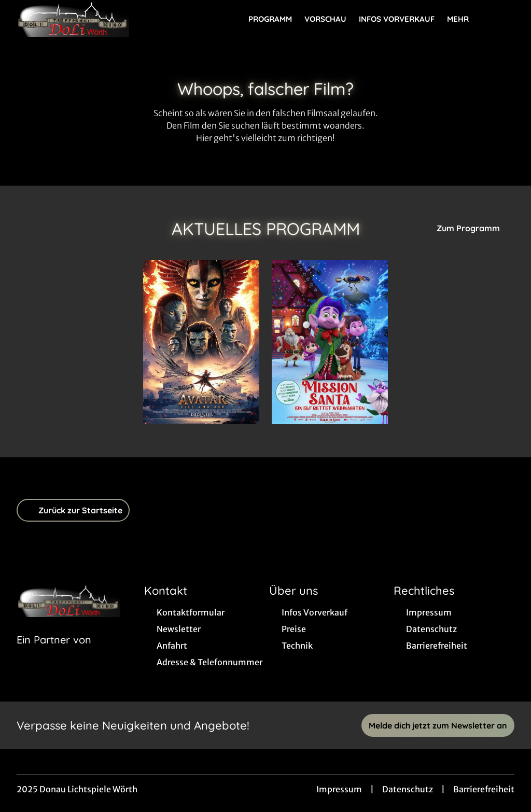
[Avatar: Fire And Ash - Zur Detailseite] (201, 342)
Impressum (339, 789)
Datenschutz (408, 789)
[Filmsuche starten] (504, 19)
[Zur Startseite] (89, 19)
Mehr (464, 19)
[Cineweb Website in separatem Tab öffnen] (54, 653)
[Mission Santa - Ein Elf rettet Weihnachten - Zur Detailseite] (330, 342)
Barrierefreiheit (484, 789)
